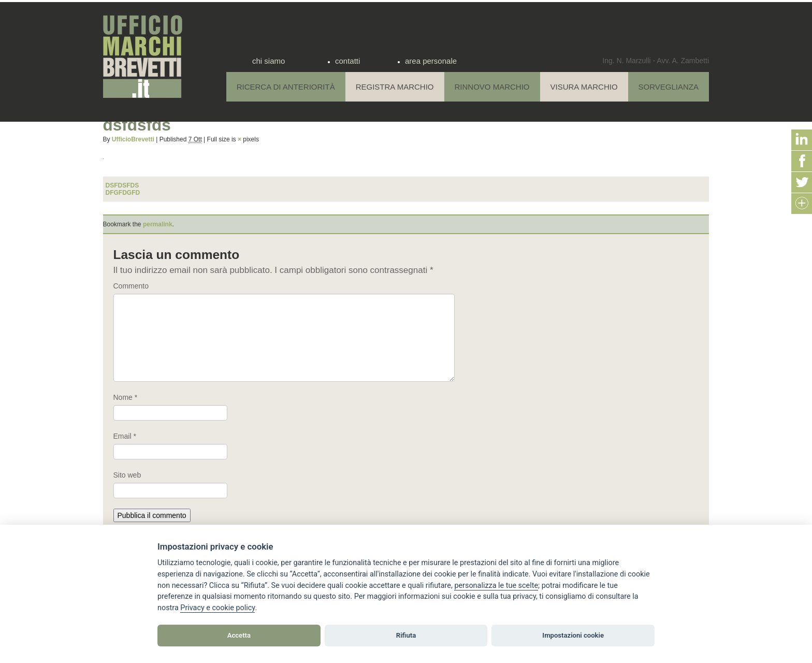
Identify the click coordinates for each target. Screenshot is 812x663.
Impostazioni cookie (573, 635)
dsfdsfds (122, 185)
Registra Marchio (395, 87)
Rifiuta (406, 635)
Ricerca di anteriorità (286, 87)
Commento (131, 286)
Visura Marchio (584, 87)
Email (125, 436)
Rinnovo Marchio (492, 87)
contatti (347, 61)
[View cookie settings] (496, 586)
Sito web (127, 475)
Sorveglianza (669, 87)
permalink (158, 224)
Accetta (239, 635)
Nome (126, 397)
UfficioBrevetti (133, 139)
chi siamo (269, 61)
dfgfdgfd (123, 193)
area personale (431, 61)
